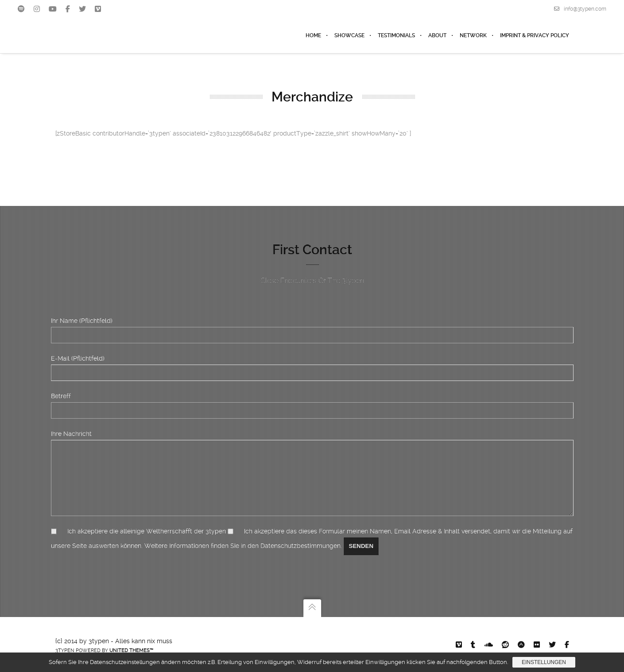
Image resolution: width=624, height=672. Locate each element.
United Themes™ (131, 651)
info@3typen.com (580, 9)
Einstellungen (544, 662)
